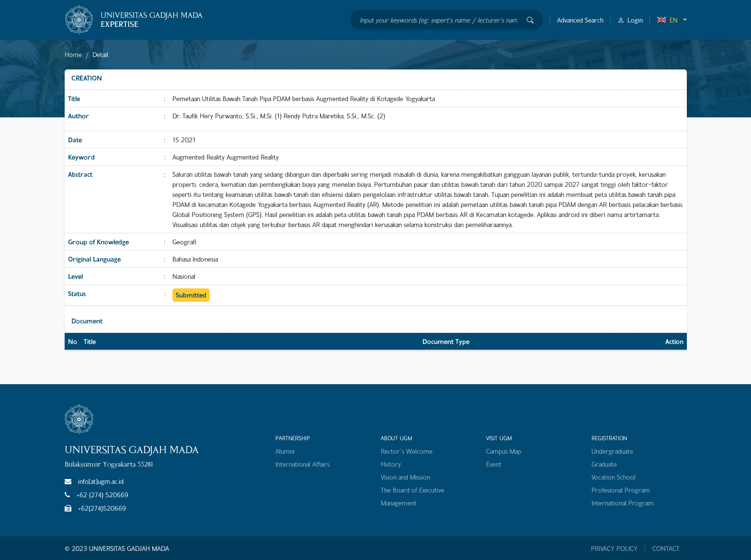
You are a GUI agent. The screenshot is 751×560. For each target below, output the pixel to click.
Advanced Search (580, 20)
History (391, 464)
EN (667, 20)
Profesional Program (621, 490)
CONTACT (666, 549)
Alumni (285, 451)
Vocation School (614, 477)
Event (494, 464)
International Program (623, 503)
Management (399, 503)
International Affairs (302, 464)
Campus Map (504, 451)
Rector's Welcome (407, 451)
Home (73, 54)
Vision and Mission (405, 477)
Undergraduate (612, 451)
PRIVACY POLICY (614, 549)
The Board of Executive (413, 490)
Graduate (604, 464)
